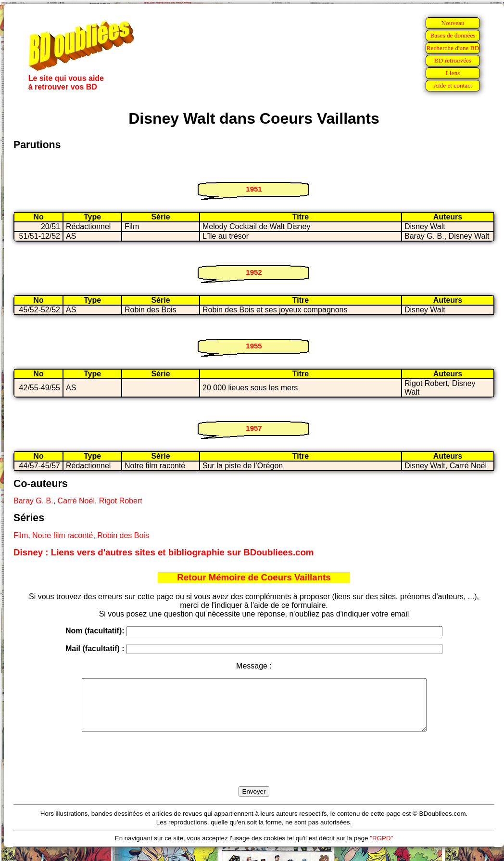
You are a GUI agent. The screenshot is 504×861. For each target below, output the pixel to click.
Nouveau (453, 23)
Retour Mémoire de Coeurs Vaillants (254, 577)
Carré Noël (76, 501)
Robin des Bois (123, 535)
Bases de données (453, 35)
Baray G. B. (33, 501)
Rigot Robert (121, 501)
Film (21, 535)
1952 (254, 272)
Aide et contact (453, 85)
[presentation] (254, 770)
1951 (254, 189)
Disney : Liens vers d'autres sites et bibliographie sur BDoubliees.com (164, 552)
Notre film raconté (63, 535)
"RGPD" (381, 848)
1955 (254, 346)
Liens (453, 73)
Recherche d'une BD (453, 48)
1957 (254, 428)
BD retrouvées (453, 60)
